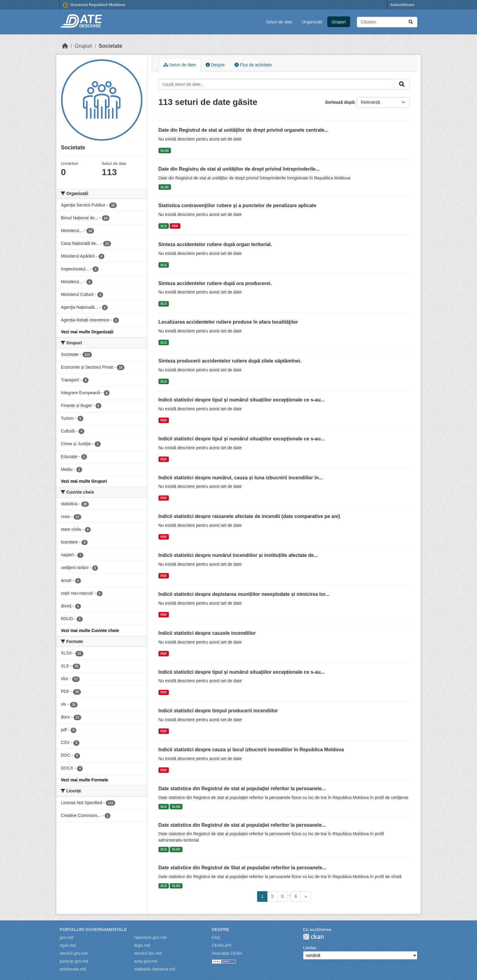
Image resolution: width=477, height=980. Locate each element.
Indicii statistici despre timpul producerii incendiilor (218, 711)
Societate (110, 46)
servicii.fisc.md (148, 953)
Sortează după (340, 102)
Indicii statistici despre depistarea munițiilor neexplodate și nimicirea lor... (244, 594)
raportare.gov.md (150, 937)
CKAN (313, 937)
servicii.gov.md (74, 953)
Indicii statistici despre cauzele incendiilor (207, 633)
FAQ (216, 937)
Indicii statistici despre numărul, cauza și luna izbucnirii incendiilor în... (241, 478)
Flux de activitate (253, 65)
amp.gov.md (146, 961)
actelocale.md (73, 969)
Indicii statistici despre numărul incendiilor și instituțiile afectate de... (238, 555)
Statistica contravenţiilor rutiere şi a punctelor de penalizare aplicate (237, 205)
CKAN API (222, 945)
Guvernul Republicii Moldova (94, 5)
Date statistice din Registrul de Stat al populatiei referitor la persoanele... (242, 868)
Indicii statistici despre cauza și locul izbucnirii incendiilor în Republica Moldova (251, 750)
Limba (309, 948)
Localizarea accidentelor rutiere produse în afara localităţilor (228, 322)
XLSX (164, 151)
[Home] (65, 46)
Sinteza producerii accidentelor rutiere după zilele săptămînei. (230, 361)
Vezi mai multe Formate (85, 780)
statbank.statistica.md (155, 969)
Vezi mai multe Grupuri (84, 481)
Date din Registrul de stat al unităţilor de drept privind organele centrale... (244, 130)
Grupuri (339, 22)
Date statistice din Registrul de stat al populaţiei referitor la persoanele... (242, 789)
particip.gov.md (74, 961)
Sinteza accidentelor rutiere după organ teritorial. (215, 244)
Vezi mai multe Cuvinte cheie (90, 631)
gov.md (66, 937)
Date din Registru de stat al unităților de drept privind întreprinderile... (239, 169)
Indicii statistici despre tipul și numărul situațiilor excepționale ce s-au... (242, 400)
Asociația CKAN (227, 953)
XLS (163, 226)
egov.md (68, 945)
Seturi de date (279, 22)
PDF (175, 226)
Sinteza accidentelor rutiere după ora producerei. (215, 283)
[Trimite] (411, 22)
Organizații (312, 22)
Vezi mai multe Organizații (87, 332)
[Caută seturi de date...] (387, 22)
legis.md (142, 945)
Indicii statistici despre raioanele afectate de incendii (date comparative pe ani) (249, 516)
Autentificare (402, 5)
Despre (215, 65)
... (289, 894)
